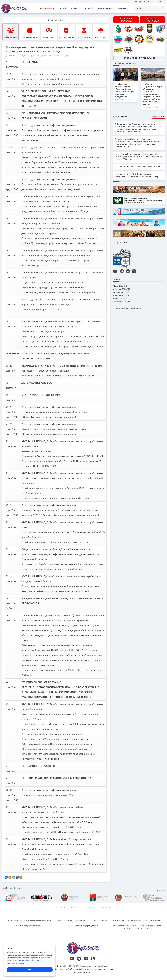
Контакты (123, 8)
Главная (61, 908)
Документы (120, 117)
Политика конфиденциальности (29, 926)
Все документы (41, 56)
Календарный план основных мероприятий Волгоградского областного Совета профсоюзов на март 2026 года (139, 157)
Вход (158, 2)
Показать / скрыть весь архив (127, 308)
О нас (74, 908)
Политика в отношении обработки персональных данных (83, 921)
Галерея (89, 8)
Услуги (75, 8)
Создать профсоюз (152, 20)
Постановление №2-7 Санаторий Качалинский (138, 167)
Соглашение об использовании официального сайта (29, 921)
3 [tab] (161, 891)
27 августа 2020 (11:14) (18, 56)
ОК (30, 970)
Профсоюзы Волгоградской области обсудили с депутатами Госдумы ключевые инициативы (125, 90)
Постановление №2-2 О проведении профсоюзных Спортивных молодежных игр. (137, 176)
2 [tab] (159, 891)
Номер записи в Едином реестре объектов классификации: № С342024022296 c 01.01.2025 (137, 927)
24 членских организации (139, 58)
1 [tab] (158, 891)
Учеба (63, 8)
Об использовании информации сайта (83, 926)
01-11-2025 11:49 (151, 108)
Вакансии (106, 908)
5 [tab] (165, 891)
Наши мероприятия (125, 63)
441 (69, 56)
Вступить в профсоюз (126, 20)
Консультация (106, 8)
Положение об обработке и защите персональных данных (137, 921)
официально (56, 56)
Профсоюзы (47, 8)
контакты (89, 908)
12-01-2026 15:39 (123, 100)
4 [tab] (163, 891)
